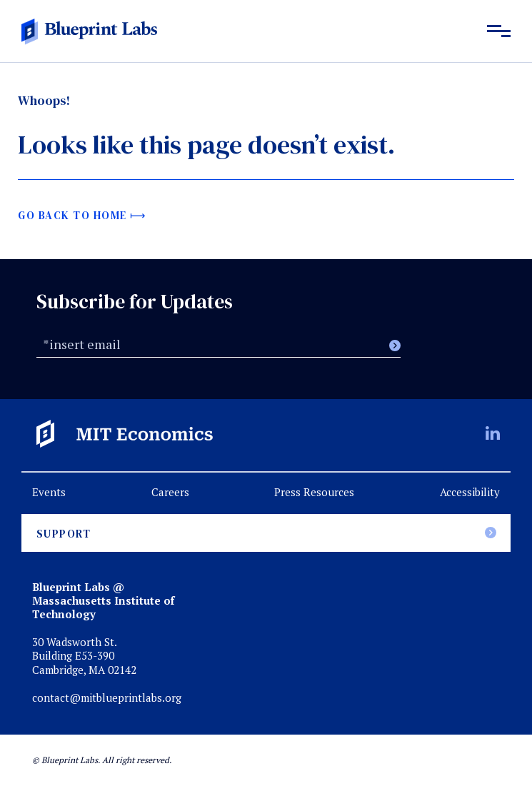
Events (49, 492)
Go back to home (72, 215)
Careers (170, 492)
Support (64, 534)
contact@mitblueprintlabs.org (107, 698)
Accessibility (470, 492)
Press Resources (314, 492)
